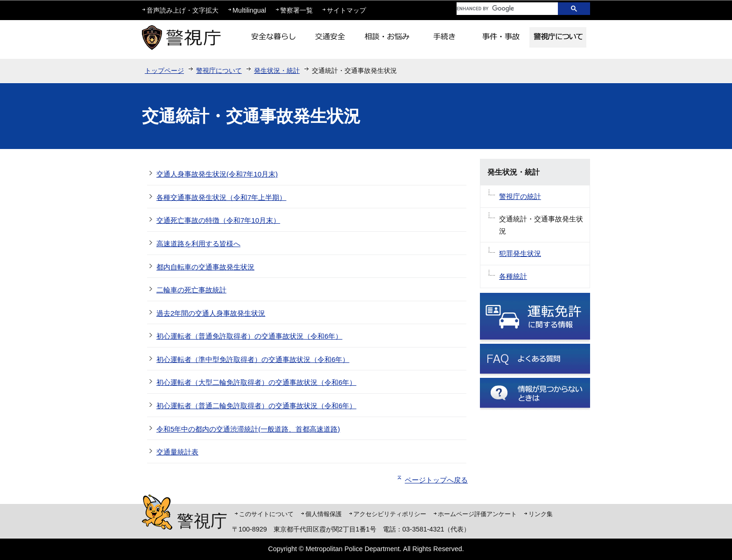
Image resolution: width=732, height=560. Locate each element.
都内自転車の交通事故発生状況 (205, 267)
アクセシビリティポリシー (390, 514)
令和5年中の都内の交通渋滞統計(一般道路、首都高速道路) (248, 429)
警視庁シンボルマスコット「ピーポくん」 (157, 512)
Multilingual (249, 10)
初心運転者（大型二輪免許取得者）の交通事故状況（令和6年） (256, 382)
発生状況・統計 (277, 71)
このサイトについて (266, 514)
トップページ (164, 71)
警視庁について (219, 71)
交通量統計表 (177, 452)
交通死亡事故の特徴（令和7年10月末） (218, 220)
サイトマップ (346, 10)
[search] (500, 9)
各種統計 (513, 276)
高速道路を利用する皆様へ (198, 244)
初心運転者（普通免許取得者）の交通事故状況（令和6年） (249, 336)
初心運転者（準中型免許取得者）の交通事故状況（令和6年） (253, 359)
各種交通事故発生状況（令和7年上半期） (221, 197)
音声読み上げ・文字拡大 (183, 10)
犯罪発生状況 (520, 253)
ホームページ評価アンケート (477, 514)
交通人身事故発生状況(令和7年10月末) (217, 174)
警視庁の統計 (520, 196)
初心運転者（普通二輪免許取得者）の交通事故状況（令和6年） (256, 406)
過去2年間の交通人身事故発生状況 (211, 313)
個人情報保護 (324, 514)
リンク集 (541, 514)
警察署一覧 (296, 10)
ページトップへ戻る (436, 480)
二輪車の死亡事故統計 (191, 290)
